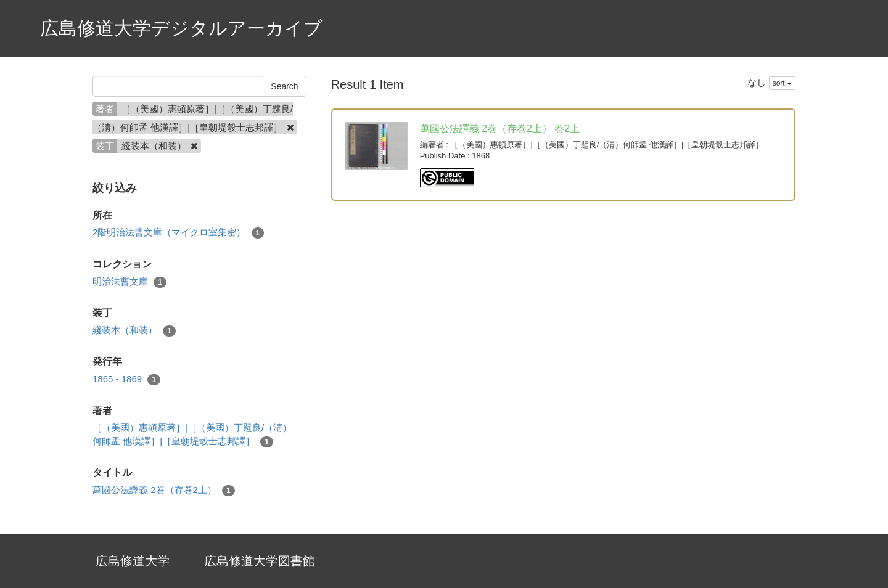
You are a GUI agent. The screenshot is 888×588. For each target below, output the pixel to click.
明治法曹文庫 (129, 282)
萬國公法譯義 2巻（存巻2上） (164, 490)
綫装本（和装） (134, 331)
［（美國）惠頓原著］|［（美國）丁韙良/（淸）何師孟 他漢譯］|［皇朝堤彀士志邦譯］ (192, 435)
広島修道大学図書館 (260, 561)
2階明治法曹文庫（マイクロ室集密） (178, 233)
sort (782, 83)
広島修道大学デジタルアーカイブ (181, 28)
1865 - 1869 (126, 379)
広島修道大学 (133, 561)
